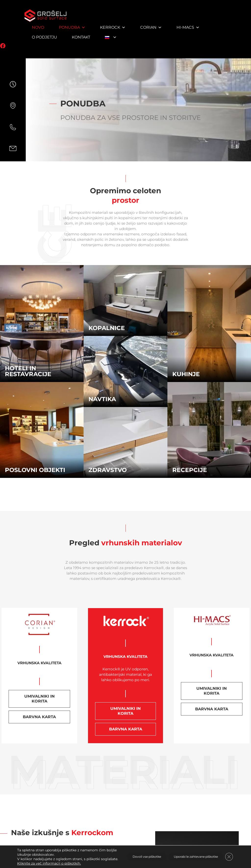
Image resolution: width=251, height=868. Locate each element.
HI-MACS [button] (188, 27)
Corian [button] (151, 27)
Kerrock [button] (113, 27)
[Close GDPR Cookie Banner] (228, 855)
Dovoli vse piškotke (130, 855)
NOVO (38, 27)
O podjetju (44, 37)
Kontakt (81, 37)
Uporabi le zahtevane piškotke (189, 855)
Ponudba (72, 27)
